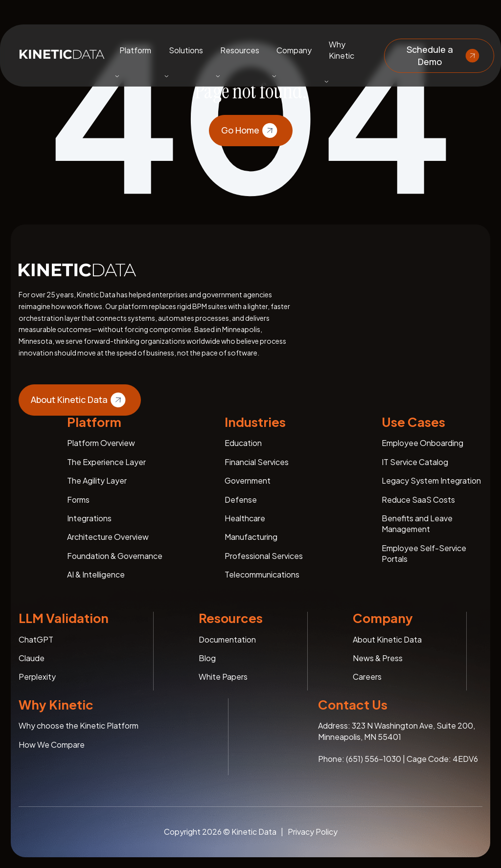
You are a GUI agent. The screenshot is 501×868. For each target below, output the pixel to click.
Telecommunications (262, 574)
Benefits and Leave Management (417, 523)
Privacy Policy (313, 832)
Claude (32, 658)
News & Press (378, 658)
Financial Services (257, 462)
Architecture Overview (108, 537)
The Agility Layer (97, 480)
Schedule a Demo (444, 55)
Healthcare (245, 518)
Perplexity (37, 677)
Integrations (89, 518)
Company (294, 50)
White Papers (223, 677)
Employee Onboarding (422, 443)
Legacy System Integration (431, 480)
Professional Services (264, 556)
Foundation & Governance (115, 556)
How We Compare (52, 745)
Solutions (186, 50)
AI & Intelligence (96, 574)
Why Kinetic (342, 50)
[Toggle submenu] (117, 76)
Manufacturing (251, 537)
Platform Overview (101, 443)
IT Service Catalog (415, 462)
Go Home (251, 131)
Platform (135, 50)
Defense (241, 500)
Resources (240, 50)
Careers (367, 677)
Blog (207, 658)
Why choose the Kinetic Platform (79, 725)
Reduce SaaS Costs (418, 500)
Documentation (227, 639)
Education (243, 443)
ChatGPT (36, 639)
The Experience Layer (106, 462)
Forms (78, 500)
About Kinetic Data (80, 400)
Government (248, 480)
